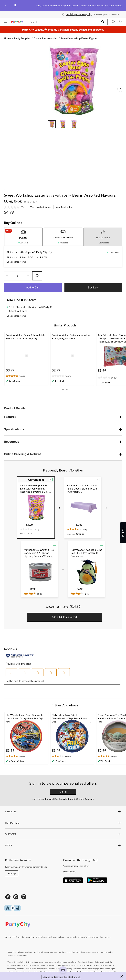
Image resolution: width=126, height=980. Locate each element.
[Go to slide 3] (74, 124)
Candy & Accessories (46, 38)
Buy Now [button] (93, 288)
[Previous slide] (6, 6)
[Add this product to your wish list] (37, 276)
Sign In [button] (63, 792)
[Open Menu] (6, 22)
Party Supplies (22, 38)
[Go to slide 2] (63, 124)
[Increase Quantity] (28, 276)
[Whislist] (113, 22)
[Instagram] (24, 897)
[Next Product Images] (120, 89)
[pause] (15, 6)
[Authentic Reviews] (20, 656)
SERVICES (63, 812)
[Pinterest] (16, 897)
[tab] (23, 237)
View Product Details (41, 207)
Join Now (89, 799)
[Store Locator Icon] (63, 14)
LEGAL (63, 845)
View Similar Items (65, 207)
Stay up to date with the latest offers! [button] (61, 977)
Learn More (70, 871)
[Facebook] (8, 897)
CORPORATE (63, 823)
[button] (103, 22)
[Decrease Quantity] (7, 276)
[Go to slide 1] (52, 124)
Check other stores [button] (16, 262)
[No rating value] (12, 207)
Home (7, 38)
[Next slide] (120, 6)
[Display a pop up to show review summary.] (89, 530)
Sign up (12, 874)
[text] (26, 376)
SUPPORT (63, 834)
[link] (15, 207)
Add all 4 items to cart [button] (64, 617)
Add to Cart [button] (33, 288)
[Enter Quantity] (18, 276)
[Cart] (120, 22)
